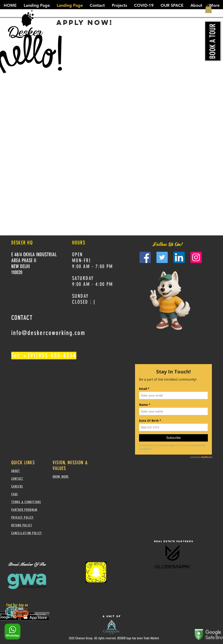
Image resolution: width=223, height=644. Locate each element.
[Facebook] (145, 257)
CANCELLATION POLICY (27, 533)
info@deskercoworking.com (48, 333)
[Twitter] (162, 257)
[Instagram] (196, 257)
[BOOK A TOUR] (213, 41)
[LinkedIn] (179, 257)
